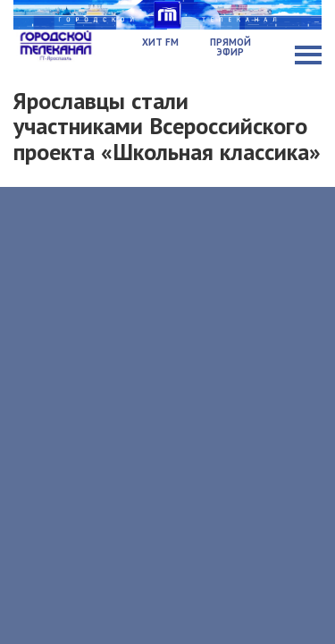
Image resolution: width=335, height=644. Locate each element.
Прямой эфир (230, 47)
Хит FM (160, 42)
